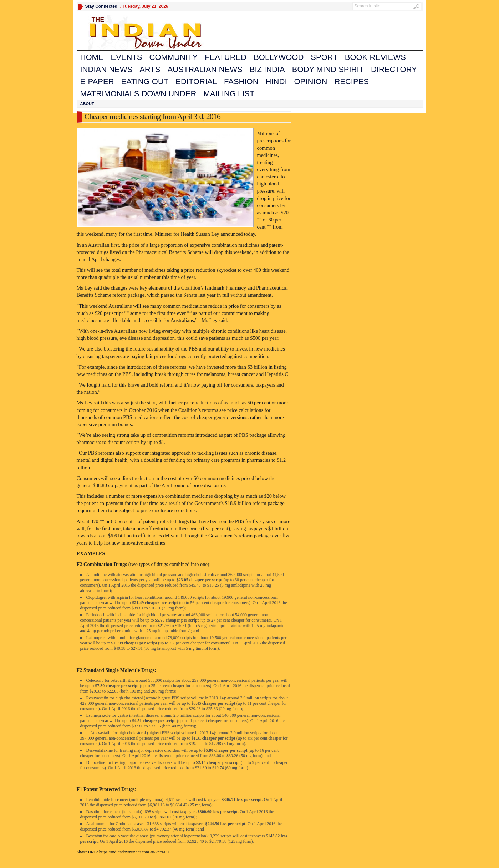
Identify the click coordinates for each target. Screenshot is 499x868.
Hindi (276, 81)
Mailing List (229, 94)
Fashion (241, 81)
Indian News (106, 69)
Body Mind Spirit (328, 69)
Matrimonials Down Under (138, 94)
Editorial (196, 81)
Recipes (352, 81)
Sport (324, 57)
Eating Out (145, 81)
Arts (150, 69)
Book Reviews (375, 57)
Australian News (205, 69)
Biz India (267, 69)
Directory (394, 69)
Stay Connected (101, 6)
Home (92, 57)
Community (174, 57)
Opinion (311, 81)
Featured (226, 57)
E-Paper (97, 81)
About (87, 104)
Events (127, 57)
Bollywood (279, 57)
